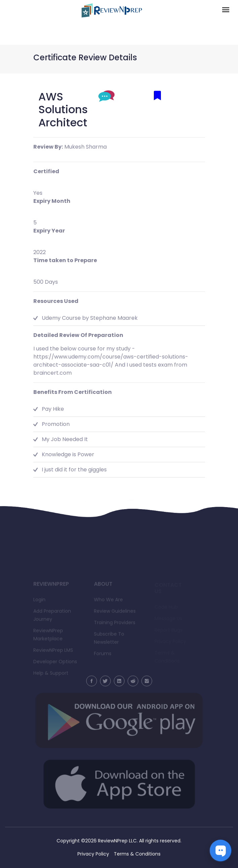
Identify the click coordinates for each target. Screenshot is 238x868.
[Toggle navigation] (226, 10)
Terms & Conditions (137, 854)
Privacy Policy (93, 854)
